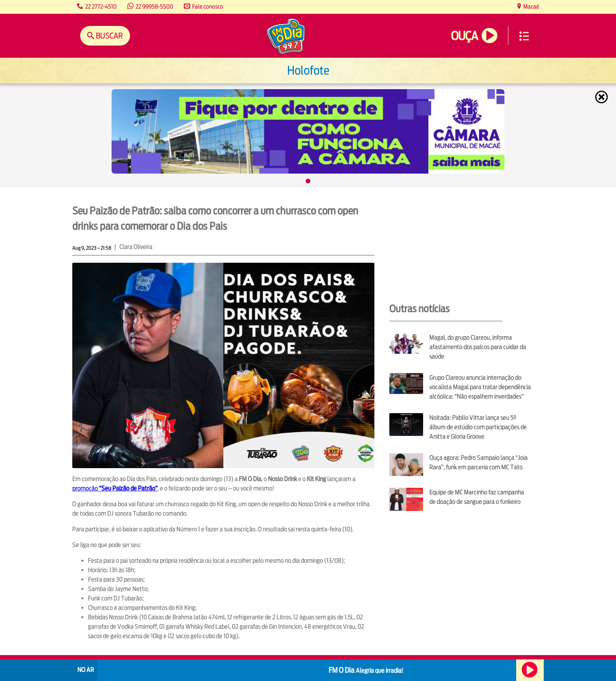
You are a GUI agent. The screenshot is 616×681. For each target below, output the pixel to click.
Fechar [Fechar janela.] (602, 97)
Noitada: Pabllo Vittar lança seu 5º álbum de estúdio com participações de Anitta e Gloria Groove (478, 427)
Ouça (464, 36)
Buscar (109, 36)
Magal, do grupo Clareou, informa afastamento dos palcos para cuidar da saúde (478, 347)
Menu (524, 36)
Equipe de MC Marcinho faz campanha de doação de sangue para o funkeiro (477, 497)
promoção (115, 488)
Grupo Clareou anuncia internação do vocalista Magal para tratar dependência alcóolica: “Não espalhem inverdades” (480, 387)
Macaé (531, 6)
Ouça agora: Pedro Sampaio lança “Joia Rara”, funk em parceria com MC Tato (478, 462)
